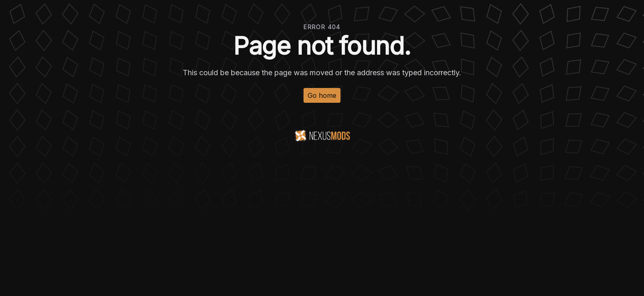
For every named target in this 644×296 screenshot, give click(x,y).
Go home (322, 95)
